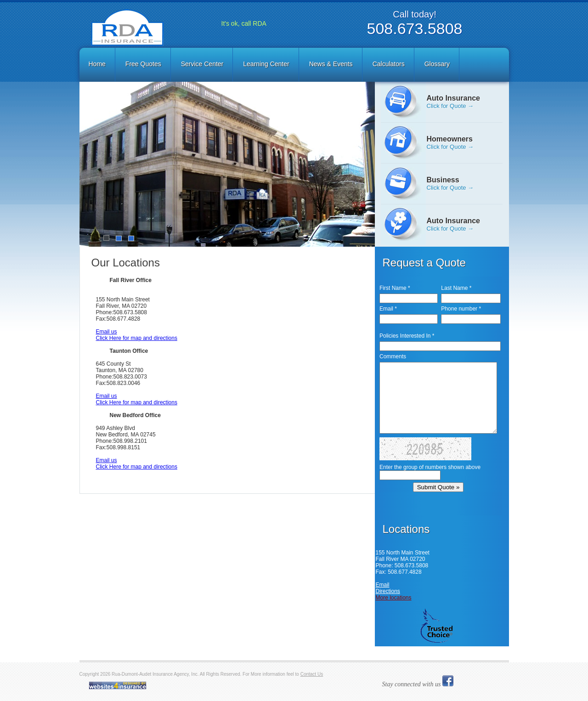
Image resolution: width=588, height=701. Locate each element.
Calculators (389, 64)
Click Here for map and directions (137, 338)
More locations (394, 598)
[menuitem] (98, 65)
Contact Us (312, 674)
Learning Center (266, 64)
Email (383, 585)
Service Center (202, 64)
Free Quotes (143, 64)
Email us (107, 332)
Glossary (437, 64)
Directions (388, 591)
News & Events (331, 64)
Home (97, 64)
